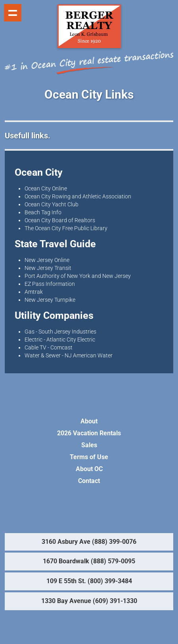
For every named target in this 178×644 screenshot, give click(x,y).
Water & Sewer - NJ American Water (69, 355)
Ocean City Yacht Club (52, 204)
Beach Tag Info (43, 212)
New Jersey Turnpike (50, 300)
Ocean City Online (46, 188)
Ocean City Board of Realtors (60, 220)
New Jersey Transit (48, 268)
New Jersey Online (47, 260)
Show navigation (13, 13)
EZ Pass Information (50, 284)
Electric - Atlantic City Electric (60, 339)
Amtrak (34, 292)
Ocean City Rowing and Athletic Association (78, 196)
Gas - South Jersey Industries (60, 332)
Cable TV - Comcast (49, 347)
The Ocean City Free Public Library (66, 228)
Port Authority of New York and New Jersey (78, 276)
